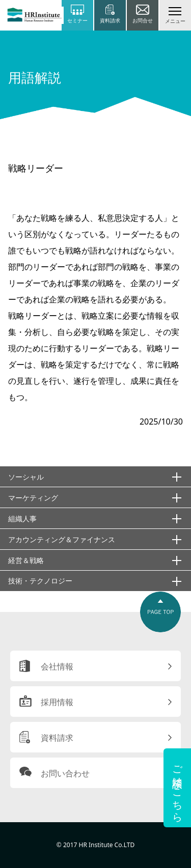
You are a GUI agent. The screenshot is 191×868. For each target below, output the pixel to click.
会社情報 (57, 666)
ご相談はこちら (178, 788)
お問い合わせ (65, 773)
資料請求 (57, 738)
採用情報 (57, 702)
